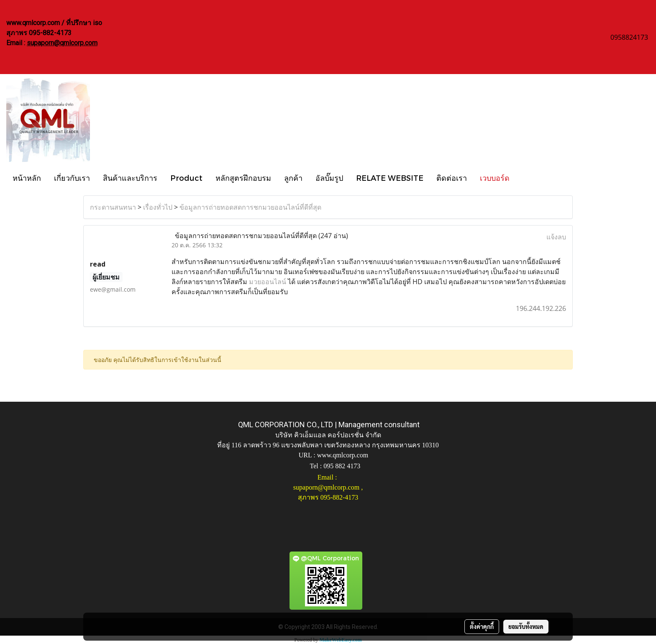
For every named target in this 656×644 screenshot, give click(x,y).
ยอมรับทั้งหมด (526, 626)
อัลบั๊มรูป (329, 178)
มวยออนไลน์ (268, 282)
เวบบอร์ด (495, 178)
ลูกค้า (293, 178)
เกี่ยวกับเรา (72, 178)
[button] (523, 177)
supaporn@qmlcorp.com (62, 43)
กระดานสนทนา (113, 207)
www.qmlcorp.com (343, 455)
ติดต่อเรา (452, 178)
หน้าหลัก (27, 178)
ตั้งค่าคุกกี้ (482, 626)
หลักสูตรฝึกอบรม (243, 178)
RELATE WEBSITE (390, 178)
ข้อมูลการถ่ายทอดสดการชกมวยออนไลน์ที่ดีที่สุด (250, 207)
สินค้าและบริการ (130, 178)
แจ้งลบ (556, 237)
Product (186, 178)
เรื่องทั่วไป (158, 207)
